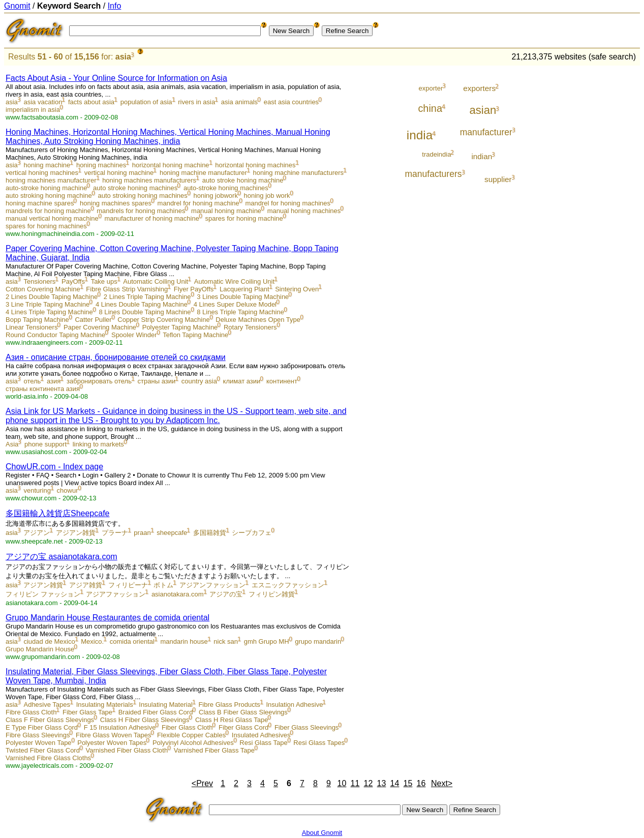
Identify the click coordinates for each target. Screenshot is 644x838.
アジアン (37, 533)
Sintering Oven (297, 289)
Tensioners (39, 281)
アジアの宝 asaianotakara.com (62, 557)
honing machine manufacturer (203, 173)
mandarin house (184, 641)
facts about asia (91, 102)
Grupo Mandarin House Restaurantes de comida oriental (108, 618)
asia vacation (43, 102)
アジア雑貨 (86, 585)
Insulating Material (166, 705)
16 (421, 783)
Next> (442, 783)
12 (369, 783)
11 (355, 783)
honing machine (47, 165)
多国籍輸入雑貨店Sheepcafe (58, 513)
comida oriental (132, 641)
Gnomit (17, 6)
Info (115, 6)
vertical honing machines (42, 173)
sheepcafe (172, 533)
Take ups (104, 281)
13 (382, 783)
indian (482, 156)
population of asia (146, 102)
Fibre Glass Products (229, 705)
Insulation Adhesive (294, 705)
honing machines (101, 165)
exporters (479, 88)
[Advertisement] (598, 220)
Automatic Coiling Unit (156, 281)
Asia (12, 444)
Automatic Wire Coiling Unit (234, 281)
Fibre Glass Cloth (31, 712)
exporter (431, 88)
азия (54, 381)
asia (123, 57)
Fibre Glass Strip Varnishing (127, 289)
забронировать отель (99, 381)
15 (408, 783)
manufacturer (486, 132)
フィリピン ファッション (43, 594)
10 (342, 783)
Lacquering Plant (244, 289)
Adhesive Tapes (47, 705)
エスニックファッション (288, 585)
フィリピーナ (128, 585)
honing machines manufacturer (51, 180)
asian (483, 110)
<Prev (202, 783)
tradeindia (436, 154)
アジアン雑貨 (76, 533)
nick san (226, 641)
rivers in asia (196, 102)
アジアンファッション (212, 585)
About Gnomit (322, 833)
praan (142, 533)
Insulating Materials (105, 705)
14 (395, 783)
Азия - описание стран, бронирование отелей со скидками (116, 357)
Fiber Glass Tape (87, 712)
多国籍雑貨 (210, 533)
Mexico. (92, 641)
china (430, 108)
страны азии (157, 381)
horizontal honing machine (171, 165)
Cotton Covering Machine (43, 289)
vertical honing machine (119, 173)
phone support (45, 444)
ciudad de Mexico (49, 641)
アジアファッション (116, 594)
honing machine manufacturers (299, 173)
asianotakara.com (178, 594)
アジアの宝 (226, 594)
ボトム (163, 585)
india (420, 135)
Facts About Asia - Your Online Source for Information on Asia (116, 78)
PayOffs (73, 281)
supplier (498, 179)
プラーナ (115, 533)
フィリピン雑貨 (272, 594)
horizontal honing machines (255, 165)
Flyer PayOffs (194, 289)
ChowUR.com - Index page (54, 467)
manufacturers (433, 174)
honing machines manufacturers (149, 180)
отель (32, 381)
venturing (37, 490)
